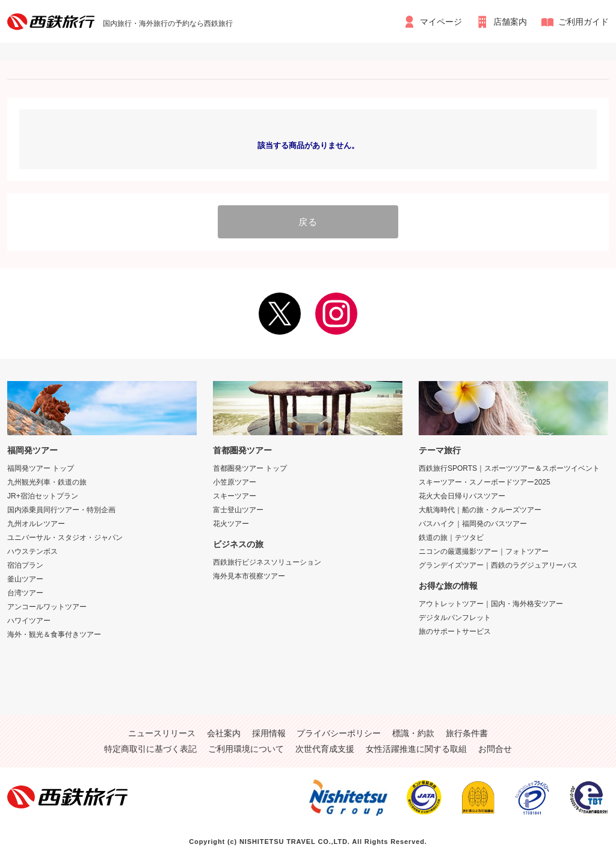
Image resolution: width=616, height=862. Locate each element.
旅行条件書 (467, 733)
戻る (308, 222)
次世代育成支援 (325, 749)
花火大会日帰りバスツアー (462, 496)
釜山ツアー (25, 579)
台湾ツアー (25, 593)
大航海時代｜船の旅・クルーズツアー (480, 510)
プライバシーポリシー (339, 733)
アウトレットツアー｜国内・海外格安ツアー (491, 604)
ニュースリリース (162, 733)
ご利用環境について (246, 749)
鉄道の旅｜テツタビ (451, 538)
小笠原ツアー (235, 482)
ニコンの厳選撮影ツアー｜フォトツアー (484, 551)
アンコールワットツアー (47, 607)
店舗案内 (510, 22)
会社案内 (224, 733)
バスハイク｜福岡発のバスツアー (473, 524)
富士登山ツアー (238, 510)
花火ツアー (231, 524)
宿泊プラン (25, 565)
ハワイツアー (29, 621)
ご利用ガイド (584, 22)
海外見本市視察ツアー (249, 576)
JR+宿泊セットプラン (43, 496)
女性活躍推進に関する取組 (416, 749)
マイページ (441, 22)
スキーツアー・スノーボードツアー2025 (485, 482)
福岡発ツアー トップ (41, 468)
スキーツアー (235, 496)
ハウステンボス (32, 551)
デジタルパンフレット (455, 618)
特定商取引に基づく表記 (150, 749)
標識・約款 (413, 733)
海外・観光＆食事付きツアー (54, 634)
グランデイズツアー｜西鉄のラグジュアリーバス (498, 565)
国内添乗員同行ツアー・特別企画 (61, 510)
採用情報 (269, 733)
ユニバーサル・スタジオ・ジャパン (65, 538)
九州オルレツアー (36, 524)
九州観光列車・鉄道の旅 (47, 482)
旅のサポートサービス (455, 631)
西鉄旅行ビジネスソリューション (267, 562)
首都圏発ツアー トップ (250, 468)
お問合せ (495, 749)
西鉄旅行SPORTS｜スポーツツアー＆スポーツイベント (509, 468)
